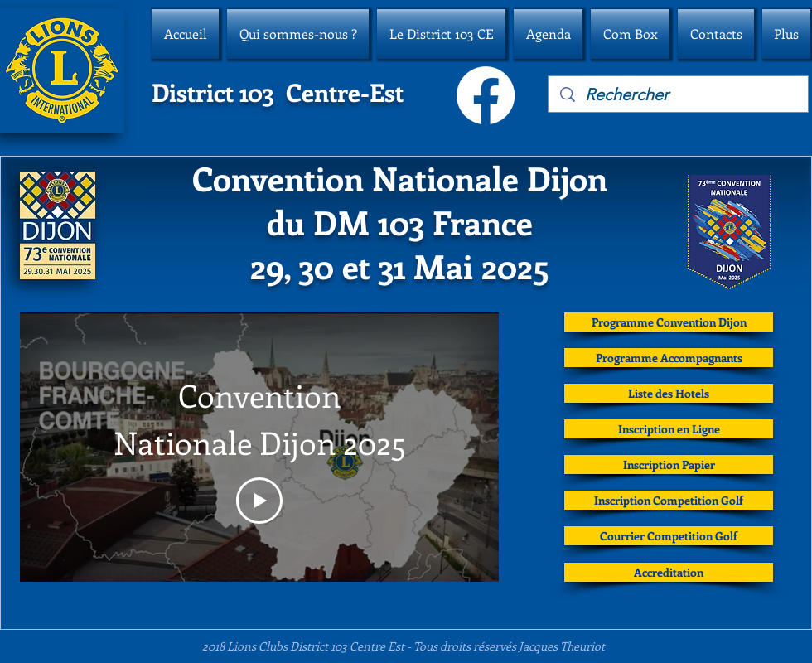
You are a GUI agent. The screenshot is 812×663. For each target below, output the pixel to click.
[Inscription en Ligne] (669, 429)
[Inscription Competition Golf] (669, 500)
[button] (298, 34)
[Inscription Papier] (669, 465)
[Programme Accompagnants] (669, 358)
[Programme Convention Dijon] (669, 322)
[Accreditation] (669, 572)
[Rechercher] (679, 94)
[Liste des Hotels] (669, 393)
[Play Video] (259, 501)
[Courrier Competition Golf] (669, 536)
